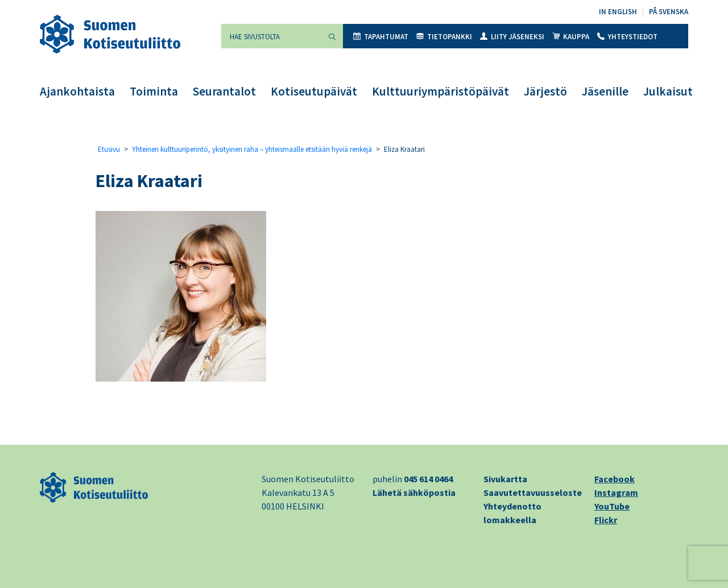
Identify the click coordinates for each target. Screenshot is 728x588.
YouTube (612, 506)
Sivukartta (505, 479)
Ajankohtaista (77, 91)
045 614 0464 (428, 479)
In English (618, 12)
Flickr (606, 520)
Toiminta (154, 91)
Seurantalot (224, 91)
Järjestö (545, 91)
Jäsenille (605, 91)
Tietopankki (444, 37)
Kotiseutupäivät (314, 91)
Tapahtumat (381, 37)
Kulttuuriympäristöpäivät (440, 91)
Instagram (616, 492)
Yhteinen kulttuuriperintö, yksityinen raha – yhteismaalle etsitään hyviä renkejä (252, 149)
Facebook (615, 479)
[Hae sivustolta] (271, 36)
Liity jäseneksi (512, 37)
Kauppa (571, 37)
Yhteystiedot (627, 37)
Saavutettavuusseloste (533, 492)
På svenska (669, 12)
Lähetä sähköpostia (414, 492)
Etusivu (109, 149)
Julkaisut (668, 91)
